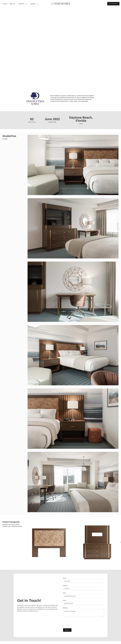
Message (65, 608)
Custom (5, 4)
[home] (61, 4)
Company (65, 586)
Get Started (113, 4)
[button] (22, 4)
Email (64, 593)
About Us (12, 4)
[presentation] (75, 622)
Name (65, 578)
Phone (65, 600)
